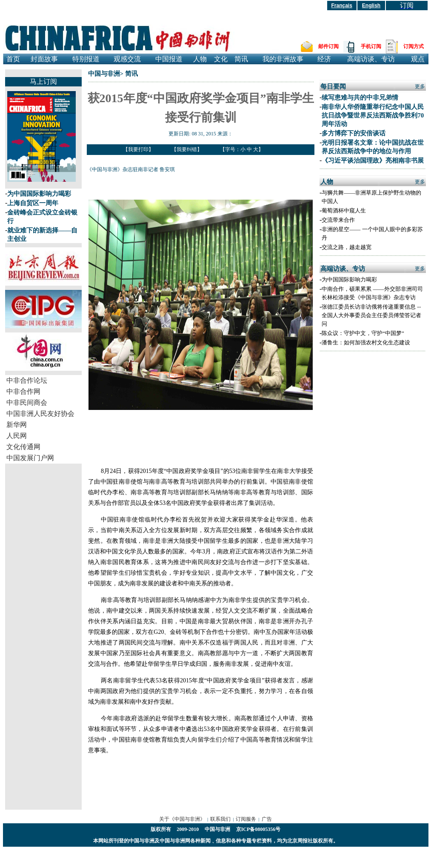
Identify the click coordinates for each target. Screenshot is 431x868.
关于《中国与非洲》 (182, 819)
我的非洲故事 (283, 59)
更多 (420, 86)
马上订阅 (43, 82)
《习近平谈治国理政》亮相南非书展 (373, 160)
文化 (221, 59)
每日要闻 (333, 86)
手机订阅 (371, 46)
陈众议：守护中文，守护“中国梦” (363, 333)
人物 (200, 59)
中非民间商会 (27, 402)
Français (342, 6)
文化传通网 (23, 447)
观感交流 (127, 59)
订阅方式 (414, 46)
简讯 (241, 59)
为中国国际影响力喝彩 (39, 194)
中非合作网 (23, 391)
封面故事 (44, 59)
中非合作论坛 (27, 380)
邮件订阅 (328, 46)
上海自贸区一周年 (33, 203)
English (371, 6)
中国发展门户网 (30, 458)
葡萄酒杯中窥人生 (344, 211)
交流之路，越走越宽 (347, 247)
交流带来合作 (338, 220)
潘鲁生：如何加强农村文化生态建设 (366, 342)
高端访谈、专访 (371, 59)
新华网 (17, 425)
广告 (267, 819)
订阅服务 (246, 819)
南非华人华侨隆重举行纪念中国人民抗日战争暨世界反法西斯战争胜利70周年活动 (373, 115)
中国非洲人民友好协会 (40, 414)
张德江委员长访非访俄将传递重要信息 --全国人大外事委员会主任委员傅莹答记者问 (371, 315)
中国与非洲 (104, 74)
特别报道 (86, 59)
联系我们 (220, 819)
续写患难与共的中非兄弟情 (360, 97)
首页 (13, 59)
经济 (324, 59)
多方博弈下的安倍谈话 (354, 133)
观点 (418, 59)
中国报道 (169, 59)
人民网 (17, 436)
